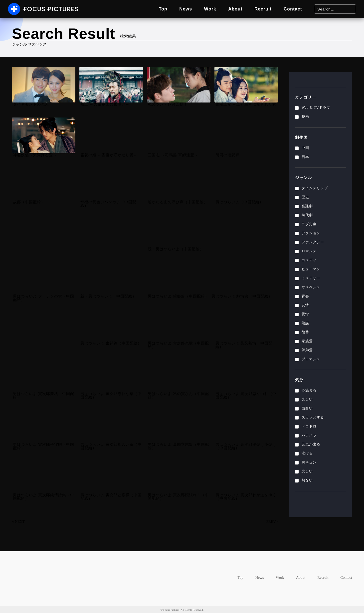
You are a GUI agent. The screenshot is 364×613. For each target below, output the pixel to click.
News (179, 9)
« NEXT (19, 521)
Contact (292, 9)
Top (155, 9)
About (231, 9)
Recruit (260, 9)
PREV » (272, 521)
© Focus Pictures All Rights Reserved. (182, 609)
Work (205, 9)
